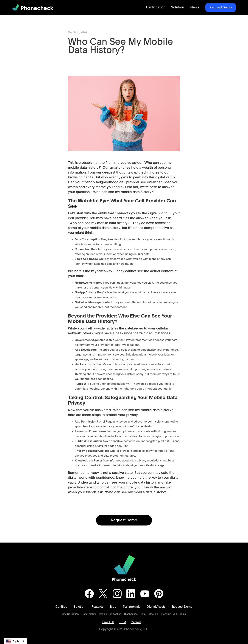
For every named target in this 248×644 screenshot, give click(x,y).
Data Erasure (89, 614)
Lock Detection (149, 614)
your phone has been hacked (94, 379)
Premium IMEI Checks (174, 614)
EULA (123, 622)
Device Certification (110, 614)
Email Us (108, 622)
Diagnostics (131, 614)
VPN (100, 446)
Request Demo (221, 7)
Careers (136, 622)
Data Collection (70, 614)
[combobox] (15, 641)
